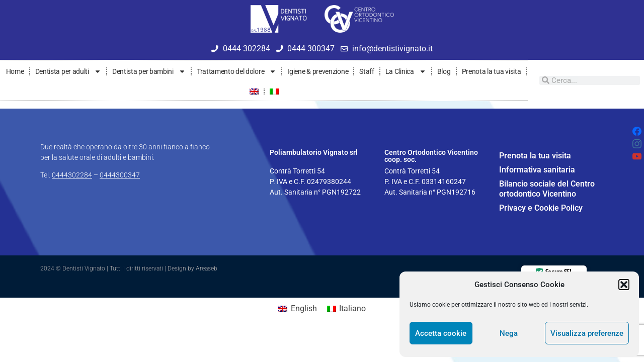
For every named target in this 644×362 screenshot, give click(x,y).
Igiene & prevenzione (318, 71)
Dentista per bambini (149, 71)
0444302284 (72, 175)
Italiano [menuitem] (352, 308)
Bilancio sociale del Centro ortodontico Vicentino (547, 189)
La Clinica (406, 71)
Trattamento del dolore (236, 71)
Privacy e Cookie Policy (541, 208)
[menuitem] (254, 92)
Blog (444, 71)
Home (15, 71)
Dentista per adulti (68, 71)
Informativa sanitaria (537, 170)
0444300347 (120, 175)
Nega (509, 333)
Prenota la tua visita (492, 71)
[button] (624, 285)
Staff (367, 71)
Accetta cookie (441, 333)
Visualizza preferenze (587, 333)
